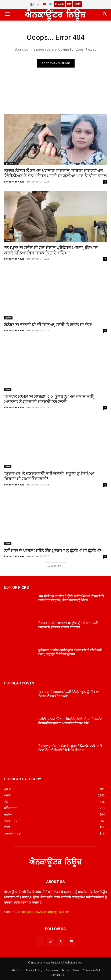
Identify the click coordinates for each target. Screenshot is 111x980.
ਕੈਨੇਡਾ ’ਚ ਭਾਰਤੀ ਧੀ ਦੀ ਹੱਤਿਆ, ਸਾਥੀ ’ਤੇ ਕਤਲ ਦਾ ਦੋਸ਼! (48, 325)
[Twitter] (50, 4)
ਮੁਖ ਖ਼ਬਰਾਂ (9, 163)
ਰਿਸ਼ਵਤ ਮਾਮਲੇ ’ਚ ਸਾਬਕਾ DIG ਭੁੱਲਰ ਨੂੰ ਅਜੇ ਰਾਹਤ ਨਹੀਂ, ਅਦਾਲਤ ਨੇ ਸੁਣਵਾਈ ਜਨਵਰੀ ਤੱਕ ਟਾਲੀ (49, 399)
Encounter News (14, 182)
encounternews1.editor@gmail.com (45, 912)
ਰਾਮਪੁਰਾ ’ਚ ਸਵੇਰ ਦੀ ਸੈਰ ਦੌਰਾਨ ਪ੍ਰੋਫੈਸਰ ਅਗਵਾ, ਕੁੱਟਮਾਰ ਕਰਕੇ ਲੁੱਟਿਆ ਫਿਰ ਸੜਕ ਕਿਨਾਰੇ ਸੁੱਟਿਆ (51, 250)
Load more (56, 566)
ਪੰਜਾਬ (8, 241)
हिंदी (69, 4)
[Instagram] (38, 4)
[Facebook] (32, 4)
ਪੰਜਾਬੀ (77, 4)
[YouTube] (44, 4)
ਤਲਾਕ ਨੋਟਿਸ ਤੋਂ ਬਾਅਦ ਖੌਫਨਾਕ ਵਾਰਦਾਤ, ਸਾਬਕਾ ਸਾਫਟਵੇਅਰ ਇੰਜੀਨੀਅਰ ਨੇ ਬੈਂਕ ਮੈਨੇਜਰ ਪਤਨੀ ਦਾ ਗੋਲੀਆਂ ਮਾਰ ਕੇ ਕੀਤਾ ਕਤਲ (55, 173)
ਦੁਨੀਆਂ (8, 318)
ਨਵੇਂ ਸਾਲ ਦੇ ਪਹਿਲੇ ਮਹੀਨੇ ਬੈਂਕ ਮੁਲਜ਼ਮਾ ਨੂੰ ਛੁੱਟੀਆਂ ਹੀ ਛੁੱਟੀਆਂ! (53, 551)
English (60, 4)
